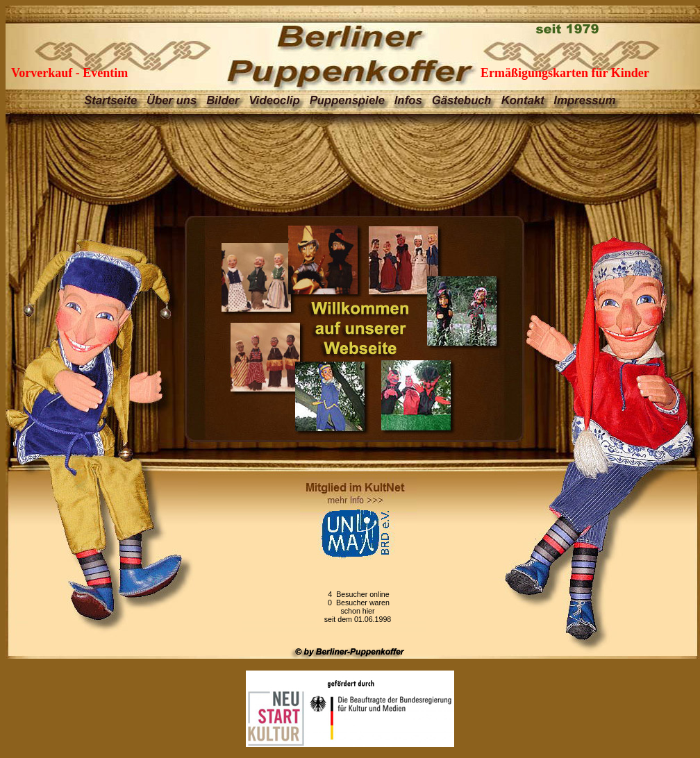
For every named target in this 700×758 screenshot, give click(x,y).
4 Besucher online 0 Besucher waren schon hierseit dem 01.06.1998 (358, 607)
